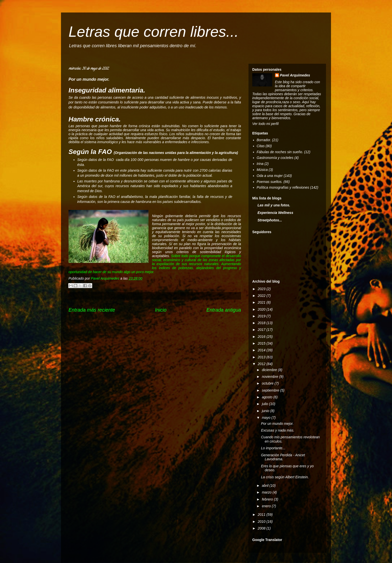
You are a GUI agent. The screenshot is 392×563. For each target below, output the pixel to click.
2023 (262, 289)
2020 (262, 309)
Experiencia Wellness (275, 213)
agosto (267, 397)
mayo (266, 418)
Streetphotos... (270, 220)
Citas (261, 146)
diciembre (270, 370)
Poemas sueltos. (270, 182)
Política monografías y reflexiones (283, 187)
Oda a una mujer (270, 176)
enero (267, 506)
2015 (262, 343)
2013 (262, 357)
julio (265, 404)
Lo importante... (273, 448)
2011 (262, 515)
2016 (262, 337)
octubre (268, 383)
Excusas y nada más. (278, 430)
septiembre (271, 390)
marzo (267, 492)
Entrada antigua (224, 310)
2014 (262, 350)
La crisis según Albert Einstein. (285, 477)
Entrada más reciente (92, 310)
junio (266, 411)
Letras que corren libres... (153, 32)
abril (265, 486)
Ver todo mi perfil (265, 124)
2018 (262, 323)
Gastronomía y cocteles (275, 158)
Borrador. (264, 140)
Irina (260, 164)
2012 (262, 364)
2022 (262, 296)
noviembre (270, 377)
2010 (262, 522)
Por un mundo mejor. (277, 424)
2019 (262, 316)
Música (262, 170)
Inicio (161, 310)
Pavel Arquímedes (295, 75)
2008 (262, 528)
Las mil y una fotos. (274, 205)
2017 (262, 330)
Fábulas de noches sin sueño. (280, 152)
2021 (262, 302)
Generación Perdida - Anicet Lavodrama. (283, 457)
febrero (268, 499)
